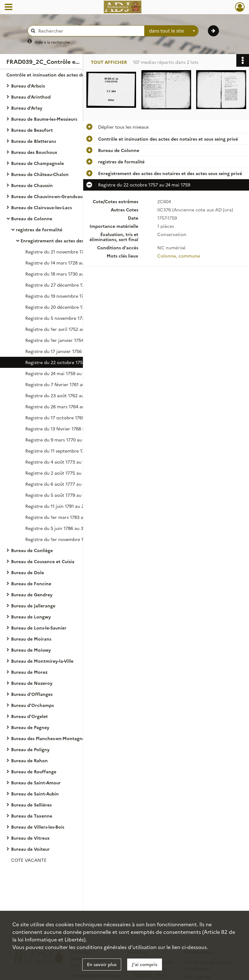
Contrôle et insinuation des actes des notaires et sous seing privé (70, 75)
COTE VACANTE (29, 860)
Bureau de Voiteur (30, 849)
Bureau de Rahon (29, 760)
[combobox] (171, 31)
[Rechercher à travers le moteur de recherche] (89, 31)
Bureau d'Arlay (27, 108)
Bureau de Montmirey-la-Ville (42, 661)
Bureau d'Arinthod (31, 97)
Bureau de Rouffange (34, 771)
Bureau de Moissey (31, 650)
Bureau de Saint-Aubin (35, 794)
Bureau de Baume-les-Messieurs (44, 119)
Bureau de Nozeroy (32, 683)
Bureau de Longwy (31, 617)
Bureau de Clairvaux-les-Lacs (41, 207)
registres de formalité (39, 229)
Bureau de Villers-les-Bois (38, 827)
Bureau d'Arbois (28, 86)
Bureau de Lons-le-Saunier (39, 628)
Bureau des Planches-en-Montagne (48, 738)
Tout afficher (109, 62)
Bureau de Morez (29, 672)
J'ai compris (145, 964)
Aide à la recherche (52, 42)
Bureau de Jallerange (33, 606)
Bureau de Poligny (30, 749)
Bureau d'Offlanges (32, 694)
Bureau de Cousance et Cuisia (43, 561)
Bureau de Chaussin (32, 185)
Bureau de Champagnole (37, 163)
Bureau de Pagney (30, 727)
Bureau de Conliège (32, 550)
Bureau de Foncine (31, 583)
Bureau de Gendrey (32, 594)
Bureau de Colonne (32, 218)
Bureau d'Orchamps (32, 705)
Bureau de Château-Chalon (40, 174)
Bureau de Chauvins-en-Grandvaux (48, 196)
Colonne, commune (179, 256)
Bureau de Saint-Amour (36, 782)
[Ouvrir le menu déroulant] (9, 8)
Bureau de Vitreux (30, 838)
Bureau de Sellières (31, 805)
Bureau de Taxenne (32, 816)
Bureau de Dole (28, 572)
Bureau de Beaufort (32, 130)
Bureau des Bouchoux (34, 152)
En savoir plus (102, 964)
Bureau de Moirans (31, 639)
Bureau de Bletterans (34, 141)
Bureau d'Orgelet (29, 716)
